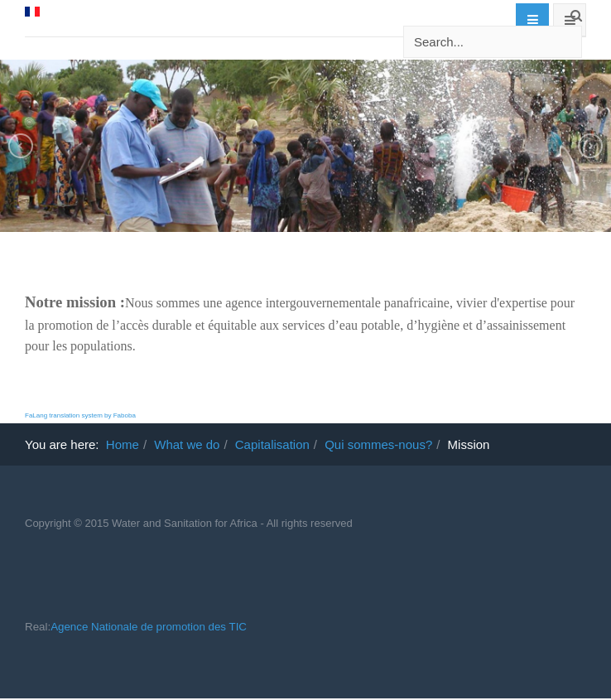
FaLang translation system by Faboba (80, 415)
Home (123, 444)
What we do (187, 444)
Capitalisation (272, 444)
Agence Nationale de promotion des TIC (149, 627)
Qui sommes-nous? (378, 444)
